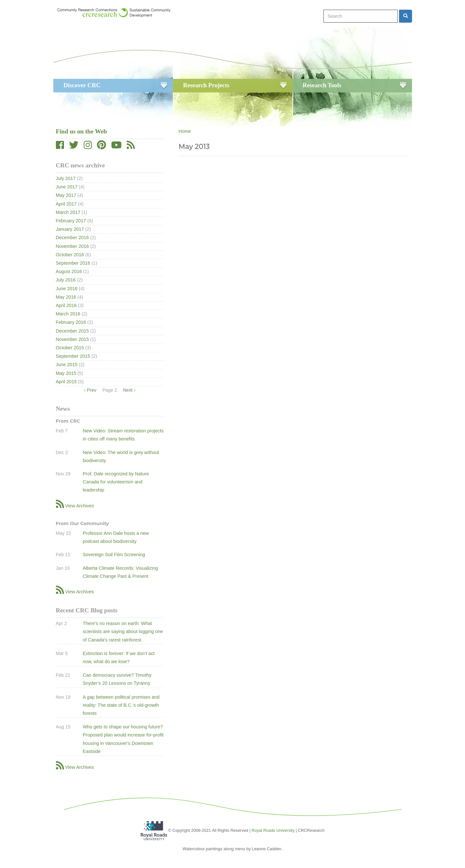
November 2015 (72, 339)
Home (185, 131)
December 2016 (72, 238)
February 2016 (71, 322)
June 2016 (67, 289)
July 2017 (66, 178)
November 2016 (72, 246)
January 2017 (70, 229)
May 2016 (66, 297)
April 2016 (66, 305)
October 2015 (70, 348)
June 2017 (67, 187)
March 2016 (68, 314)
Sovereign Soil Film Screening (114, 555)
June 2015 (67, 365)
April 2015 (66, 382)
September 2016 (73, 263)
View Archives (80, 506)
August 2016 (69, 271)
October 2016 (70, 255)
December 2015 (72, 331)
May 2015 (66, 373)
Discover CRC (82, 85)
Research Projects (206, 85)
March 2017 (68, 212)
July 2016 (66, 280)
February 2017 (71, 221)
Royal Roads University (273, 830)
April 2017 (66, 204)
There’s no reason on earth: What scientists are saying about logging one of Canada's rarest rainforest (123, 631)
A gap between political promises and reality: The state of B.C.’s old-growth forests (121, 705)
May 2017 (66, 195)
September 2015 (73, 356)
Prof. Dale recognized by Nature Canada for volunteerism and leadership (116, 482)
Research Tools (322, 85)
